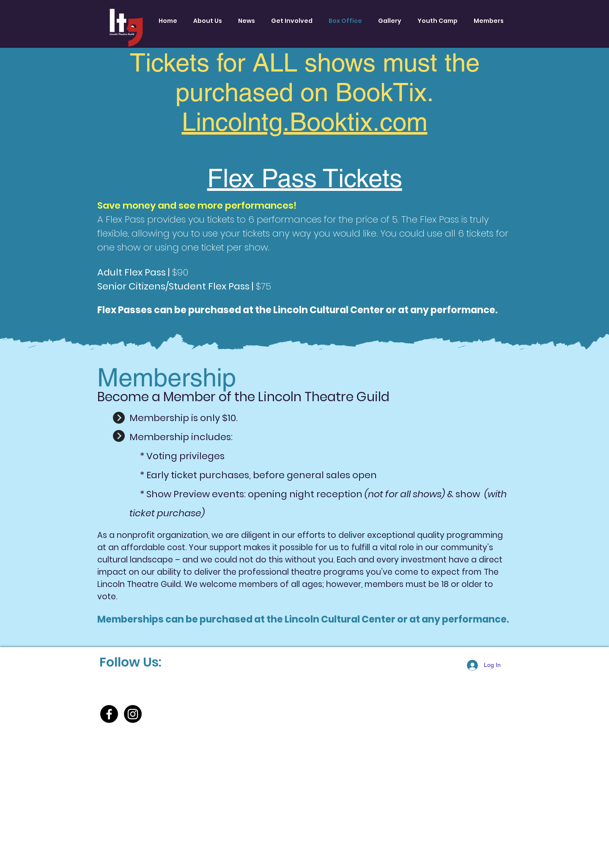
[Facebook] (109, 714)
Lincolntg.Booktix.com (305, 122)
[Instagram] (133, 714)
